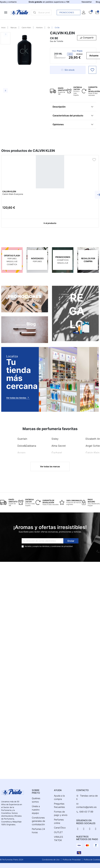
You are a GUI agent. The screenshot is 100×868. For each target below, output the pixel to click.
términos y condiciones (51, 546)
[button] (97, 12)
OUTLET (58, 832)
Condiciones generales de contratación (38, 821)
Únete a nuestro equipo (36, 810)
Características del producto (68, 116)
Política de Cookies (92, 860)
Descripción (59, 107)
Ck (49, 28)
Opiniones (58, 124)
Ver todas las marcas (50, 466)
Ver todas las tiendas (18, 398)
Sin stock (68, 70)
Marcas (14, 28)
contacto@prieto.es (86, 807)
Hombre (39, 28)
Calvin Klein (26, 28)
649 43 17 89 (86, 812)
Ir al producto (50, 223)
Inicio (3, 28)
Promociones (69, 12)
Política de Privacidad (72, 860)
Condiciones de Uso (51, 860)
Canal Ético (60, 828)
